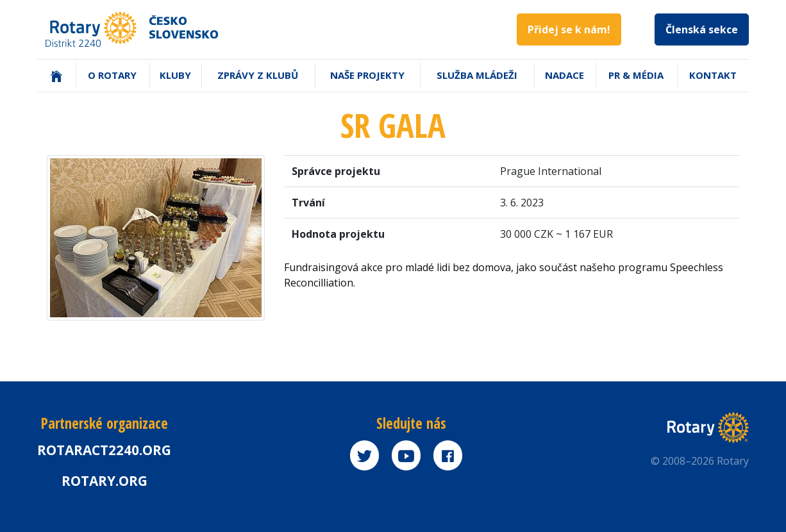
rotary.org (105, 481)
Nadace (564, 75)
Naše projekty (367, 75)
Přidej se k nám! (569, 29)
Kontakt (713, 75)
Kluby (175, 75)
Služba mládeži (477, 75)
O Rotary (112, 75)
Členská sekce (702, 29)
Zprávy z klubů (258, 75)
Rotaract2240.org (104, 450)
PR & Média (636, 75)
